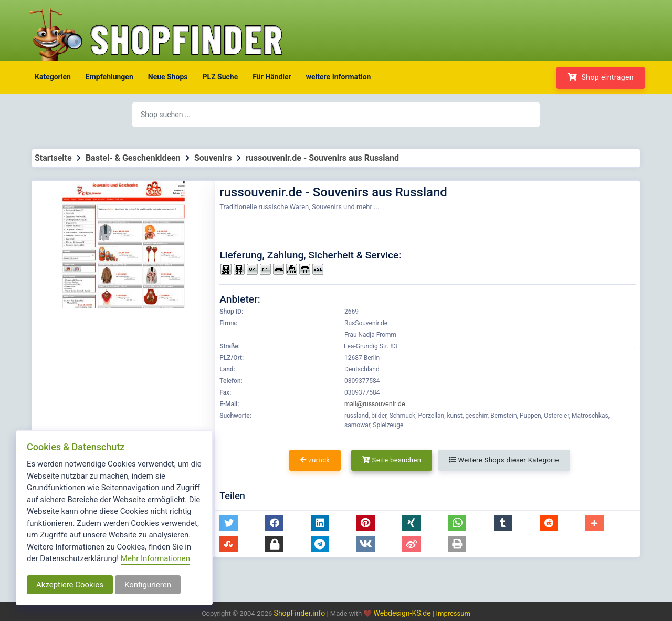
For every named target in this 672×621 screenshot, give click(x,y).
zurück (315, 460)
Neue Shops (168, 77)
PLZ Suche (220, 77)
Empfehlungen (109, 77)
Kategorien (53, 77)
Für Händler (272, 77)
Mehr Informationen (155, 558)
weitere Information (339, 77)
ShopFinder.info (300, 613)
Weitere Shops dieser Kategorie (504, 460)
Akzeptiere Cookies (70, 585)
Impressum (453, 613)
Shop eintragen (601, 77)
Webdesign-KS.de (403, 613)
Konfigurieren (148, 585)
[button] (229, 523)
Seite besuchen (392, 460)
